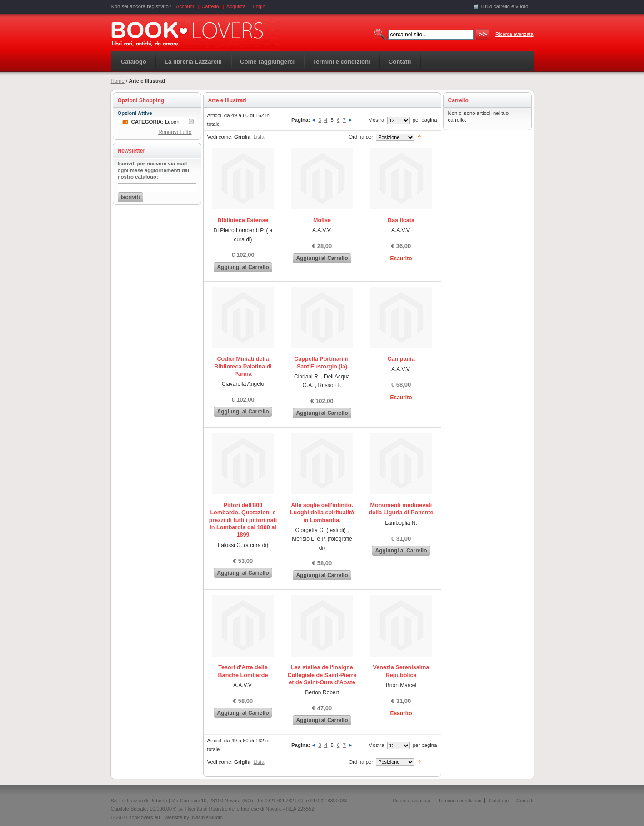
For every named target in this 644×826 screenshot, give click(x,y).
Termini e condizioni (460, 801)
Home (118, 81)
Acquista (236, 6)
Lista (259, 137)
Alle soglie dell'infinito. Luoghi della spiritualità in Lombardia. (322, 513)
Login (259, 6)
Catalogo (134, 62)
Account (185, 6)
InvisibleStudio (207, 817)
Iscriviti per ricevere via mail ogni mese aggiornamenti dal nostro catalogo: (154, 170)
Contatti (525, 801)
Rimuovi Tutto (175, 132)
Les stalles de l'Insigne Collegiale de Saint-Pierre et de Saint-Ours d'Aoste (322, 675)
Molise (322, 220)
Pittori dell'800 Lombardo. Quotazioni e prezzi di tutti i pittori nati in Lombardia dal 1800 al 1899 (243, 520)
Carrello (210, 6)
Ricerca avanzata (514, 34)
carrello (502, 6)
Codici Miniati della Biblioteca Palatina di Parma (243, 366)
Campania (401, 359)
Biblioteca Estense (243, 220)
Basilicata (401, 220)
